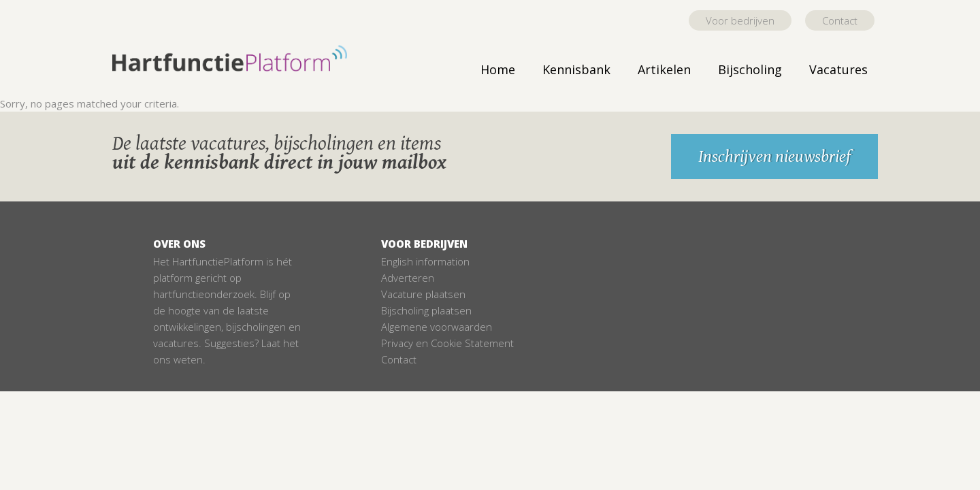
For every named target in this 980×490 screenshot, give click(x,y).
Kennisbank (576, 69)
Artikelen (664, 69)
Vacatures (838, 69)
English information (425, 261)
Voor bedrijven (740, 20)
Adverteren (408, 278)
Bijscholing (750, 69)
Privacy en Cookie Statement (447, 343)
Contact (840, 20)
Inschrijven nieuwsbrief (774, 157)
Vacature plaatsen (423, 294)
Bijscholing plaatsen (426, 310)
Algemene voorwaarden (437, 327)
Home (498, 69)
